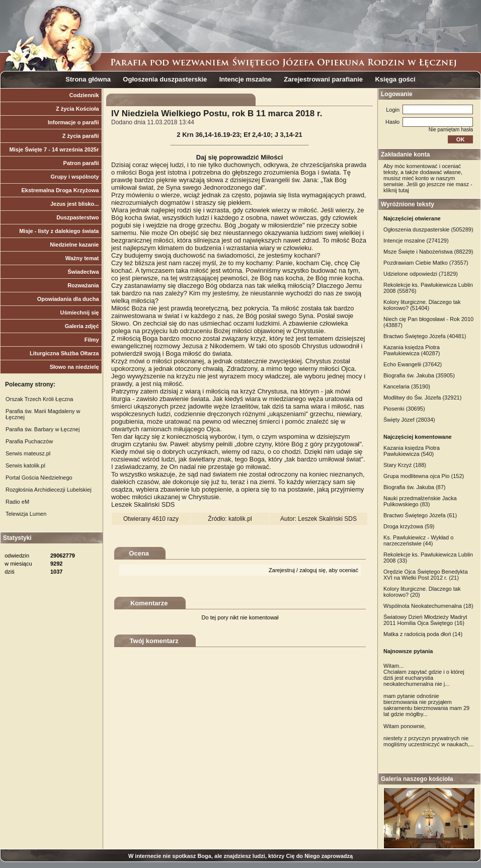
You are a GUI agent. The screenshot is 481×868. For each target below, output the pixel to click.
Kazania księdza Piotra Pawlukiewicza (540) (412, 451)
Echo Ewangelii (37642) (413, 364)
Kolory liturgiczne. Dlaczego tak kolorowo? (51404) (422, 305)
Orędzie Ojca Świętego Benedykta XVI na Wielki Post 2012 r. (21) (426, 575)
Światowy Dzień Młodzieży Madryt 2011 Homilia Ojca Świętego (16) (425, 620)
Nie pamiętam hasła (451, 130)
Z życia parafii (81, 136)
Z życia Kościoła (77, 109)
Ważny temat (82, 258)
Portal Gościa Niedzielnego (39, 478)
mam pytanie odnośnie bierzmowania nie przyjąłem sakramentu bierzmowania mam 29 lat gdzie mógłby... (426, 705)
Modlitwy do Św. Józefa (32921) (422, 398)
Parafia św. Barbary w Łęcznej (43, 429)
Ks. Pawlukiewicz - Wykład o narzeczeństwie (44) (418, 540)
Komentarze (149, 603)
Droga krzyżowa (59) (409, 526)
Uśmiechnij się (79, 312)
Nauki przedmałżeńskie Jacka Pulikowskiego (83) (420, 501)
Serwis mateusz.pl (28, 453)
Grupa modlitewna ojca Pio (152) (424, 476)
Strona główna (88, 79)
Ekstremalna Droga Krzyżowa (60, 190)
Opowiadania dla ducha (68, 299)
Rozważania (83, 285)
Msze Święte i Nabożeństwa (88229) (428, 252)
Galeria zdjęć (82, 326)
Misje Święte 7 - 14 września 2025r (54, 149)
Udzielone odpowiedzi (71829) (421, 274)
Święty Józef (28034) (409, 420)
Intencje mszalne (246, 79)
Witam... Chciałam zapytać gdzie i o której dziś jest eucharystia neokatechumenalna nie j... (424, 675)
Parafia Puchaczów (29, 441)
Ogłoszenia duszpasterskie (165, 79)
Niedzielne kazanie (74, 245)
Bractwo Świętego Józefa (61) (420, 515)
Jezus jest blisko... (75, 204)
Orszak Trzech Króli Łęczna (39, 399)
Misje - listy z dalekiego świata (59, 231)
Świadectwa (83, 272)
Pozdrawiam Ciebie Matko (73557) (426, 263)
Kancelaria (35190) (407, 386)
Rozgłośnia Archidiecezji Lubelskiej (49, 490)
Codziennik (84, 95)
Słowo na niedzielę (74, 367)
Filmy (92, 340)
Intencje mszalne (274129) (416, 241)
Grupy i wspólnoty (75, 177)
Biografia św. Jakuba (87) (415, 487)
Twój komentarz (154, 641)
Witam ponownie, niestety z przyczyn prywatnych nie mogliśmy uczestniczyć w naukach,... (429, 735)
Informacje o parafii (73, 122)
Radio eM (17, 502)
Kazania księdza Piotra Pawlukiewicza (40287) (412, 350)
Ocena (139, 553)
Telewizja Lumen (26, 514)
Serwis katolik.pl (25, 465)
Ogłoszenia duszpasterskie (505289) (428, 229)
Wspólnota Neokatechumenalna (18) (428, 606)
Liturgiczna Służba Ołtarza (64, 353)
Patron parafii (81, 163)
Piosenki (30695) (404, 409)
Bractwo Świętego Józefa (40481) (425, 336)
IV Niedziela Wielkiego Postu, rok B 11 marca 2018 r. (217, 113)
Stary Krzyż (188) (405, 465)
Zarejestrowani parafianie (323, 79)
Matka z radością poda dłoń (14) (423, 634)
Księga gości (395, 79)
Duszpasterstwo (77, 217)
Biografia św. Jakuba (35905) (419, 375)
